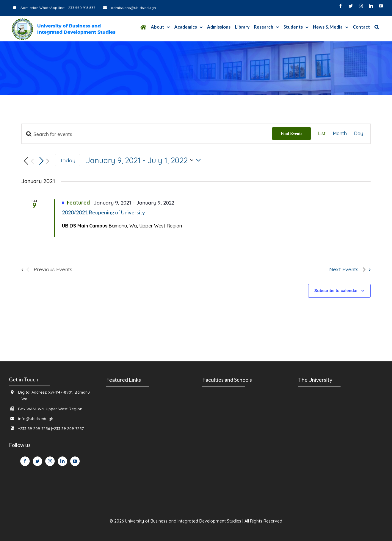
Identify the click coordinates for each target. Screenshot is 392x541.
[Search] (377, 27)
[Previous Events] (28, 161)
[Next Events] (43, 161)
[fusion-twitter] (37, 461)
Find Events (291, 134)
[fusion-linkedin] (62, 461)
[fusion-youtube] (75, 461)
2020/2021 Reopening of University (103, 212)
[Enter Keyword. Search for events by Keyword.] (147, 134)
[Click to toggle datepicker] (145, 160)
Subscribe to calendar (336, 291)
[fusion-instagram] (50, 461)
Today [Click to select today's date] (68, 160)
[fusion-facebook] (25, 461)
